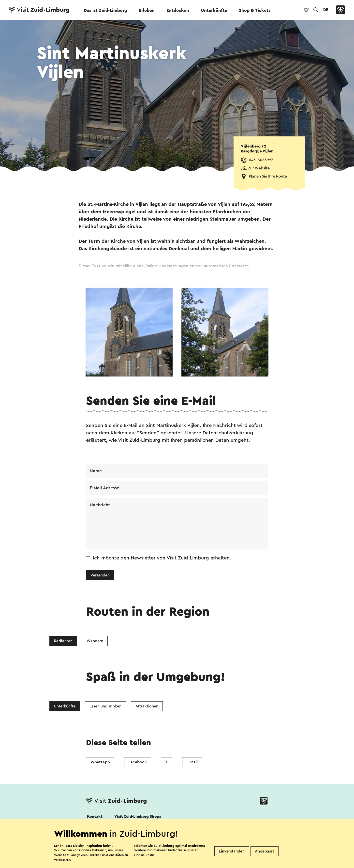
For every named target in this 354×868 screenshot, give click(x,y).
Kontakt (95, 817)
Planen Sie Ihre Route (268, 176)
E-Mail (192, 762)
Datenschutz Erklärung (133, 865)
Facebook (138, 762)
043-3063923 (261, 160)
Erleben (147, 10)
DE (326, 10)
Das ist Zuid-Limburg (105, 10)
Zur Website (259, 168)
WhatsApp (100, 762)
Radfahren (63, 641)
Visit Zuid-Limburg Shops (138, 817)
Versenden (100, 575)
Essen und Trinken (105, 706)
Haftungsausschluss (183, 865)
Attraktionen (147, 706)
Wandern (95, 641)
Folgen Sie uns (99, 830)
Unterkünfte (214, 10)
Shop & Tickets (255, 10)
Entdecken (178, 10)
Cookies (94, 865)
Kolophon (220, 865)
